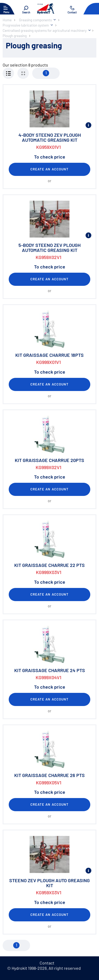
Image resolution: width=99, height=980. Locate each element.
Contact (47, 963)
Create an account (49, 169)
